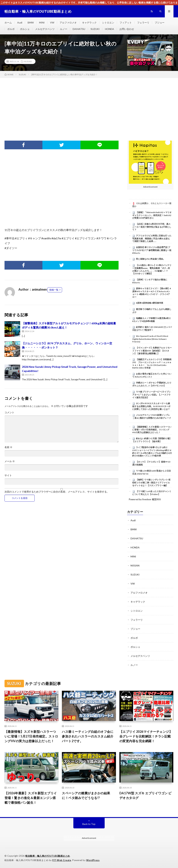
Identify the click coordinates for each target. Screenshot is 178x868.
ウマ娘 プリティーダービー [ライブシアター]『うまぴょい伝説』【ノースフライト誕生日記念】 (151, 395)
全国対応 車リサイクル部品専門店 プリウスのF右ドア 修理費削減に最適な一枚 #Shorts (152, 250)
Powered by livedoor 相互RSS (145, 499)
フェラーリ (143, 23)
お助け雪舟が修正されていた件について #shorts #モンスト (152, 375)
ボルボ (11, 29)
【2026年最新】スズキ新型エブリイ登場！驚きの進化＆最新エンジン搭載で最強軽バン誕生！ (31, 798)
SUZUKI (95, 29)
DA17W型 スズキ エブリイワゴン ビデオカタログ (145, 795)
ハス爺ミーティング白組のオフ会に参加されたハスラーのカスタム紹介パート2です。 (88, 736)
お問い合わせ (127, 29)
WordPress (93, 860)
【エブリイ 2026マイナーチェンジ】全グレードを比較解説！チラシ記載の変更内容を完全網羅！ (146, 736)
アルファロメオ (68, 23)
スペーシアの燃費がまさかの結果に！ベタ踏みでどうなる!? (86, 795)
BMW (31, 23)
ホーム (8, 23)
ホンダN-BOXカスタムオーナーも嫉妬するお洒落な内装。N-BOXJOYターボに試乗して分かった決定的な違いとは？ (151, 406)
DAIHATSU (79, 29)
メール (10, 461)
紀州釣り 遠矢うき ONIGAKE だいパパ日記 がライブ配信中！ (152, 328)
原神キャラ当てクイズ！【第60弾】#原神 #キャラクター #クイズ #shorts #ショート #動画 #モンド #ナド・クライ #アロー (152, 293)
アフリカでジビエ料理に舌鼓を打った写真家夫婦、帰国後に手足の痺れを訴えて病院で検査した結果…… (152, 238)
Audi (20, 23)
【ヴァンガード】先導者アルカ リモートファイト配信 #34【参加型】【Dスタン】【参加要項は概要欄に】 (152, 351)
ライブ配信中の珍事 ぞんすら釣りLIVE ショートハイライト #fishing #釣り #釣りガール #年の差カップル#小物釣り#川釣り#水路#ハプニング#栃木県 (152, 451)
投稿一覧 (54, 290)
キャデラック (89, 23)
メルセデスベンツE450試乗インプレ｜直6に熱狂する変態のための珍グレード (152, 416)
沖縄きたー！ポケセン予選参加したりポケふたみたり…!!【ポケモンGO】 (152, 384)
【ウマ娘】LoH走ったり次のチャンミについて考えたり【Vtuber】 (152, 493)
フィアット (126, 23)
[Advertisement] (89, 104)
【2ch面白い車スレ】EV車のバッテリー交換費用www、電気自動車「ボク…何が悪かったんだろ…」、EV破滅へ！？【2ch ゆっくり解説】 (152, 269)
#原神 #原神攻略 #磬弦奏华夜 (150, 303)
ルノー (64, 29)
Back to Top (89, 824)
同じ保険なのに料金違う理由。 (151, 259)
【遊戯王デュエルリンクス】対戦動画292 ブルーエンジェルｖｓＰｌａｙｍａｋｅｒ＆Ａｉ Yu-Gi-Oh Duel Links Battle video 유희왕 (152, 364)
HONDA (110, 29)
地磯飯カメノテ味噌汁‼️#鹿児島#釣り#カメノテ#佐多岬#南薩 (152, 320)
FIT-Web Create (62, 860)
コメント (9, 412)
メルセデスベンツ (45, 29)
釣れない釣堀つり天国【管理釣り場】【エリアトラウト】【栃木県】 (152, 440)
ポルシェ (25, 29)
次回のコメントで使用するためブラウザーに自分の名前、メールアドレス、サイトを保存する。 (57, 492)
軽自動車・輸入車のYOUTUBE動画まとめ (48, 856)
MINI (42, 23)
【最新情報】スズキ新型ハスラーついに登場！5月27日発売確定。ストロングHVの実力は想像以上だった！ (152, 430)
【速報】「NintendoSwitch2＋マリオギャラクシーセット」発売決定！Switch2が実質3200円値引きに (152, 215)
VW (52, 23)
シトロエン (108, 23)
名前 (8, 447)
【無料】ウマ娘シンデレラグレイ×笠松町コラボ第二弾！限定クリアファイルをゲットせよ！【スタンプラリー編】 (151, 482)
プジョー (160, 23)
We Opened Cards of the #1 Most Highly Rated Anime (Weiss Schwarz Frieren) (150, 339)
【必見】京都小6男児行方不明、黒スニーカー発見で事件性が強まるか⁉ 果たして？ (152, 227)
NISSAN (135, 565)
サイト (8, 475)
